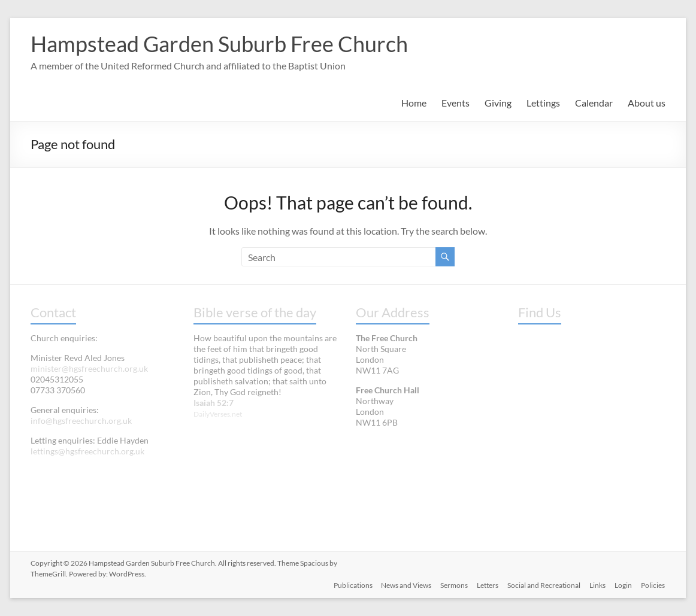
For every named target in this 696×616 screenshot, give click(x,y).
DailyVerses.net (218, 414)
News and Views (403, 585)
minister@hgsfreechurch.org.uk (89, 368)
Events (456, 103)
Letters (486, 585)
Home (414, 103)
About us (647, 103)
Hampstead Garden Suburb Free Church (219, 44)
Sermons (452, 585)
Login (623, 585)
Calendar (594, 103)
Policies (653, 585)
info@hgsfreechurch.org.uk (81, 421)
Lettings (543, 103)
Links (597, 585)
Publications (349, 585)
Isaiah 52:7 (214, 403)
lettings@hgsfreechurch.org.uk (87, 451)
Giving (498, 103)
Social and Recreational (543, 585)
